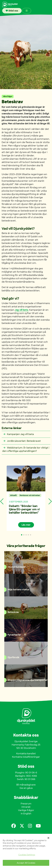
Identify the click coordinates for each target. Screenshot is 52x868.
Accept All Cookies (26, 863)
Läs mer (26, 525)
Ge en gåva (26, 788)
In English (26, 814)
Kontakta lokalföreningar (26, 757)
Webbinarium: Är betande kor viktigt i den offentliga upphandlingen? (26, 449)
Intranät (26, 807)
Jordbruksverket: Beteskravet (21, 441)
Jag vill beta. (22, 310)
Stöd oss (12, 11)
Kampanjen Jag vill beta (18, 434)
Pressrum (26, 804)
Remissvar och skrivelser (30, 495)
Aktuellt (13, 495)
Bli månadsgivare (26, 785)
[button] (22, 535)
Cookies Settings (27, 855)
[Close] (48, 838)
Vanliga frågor (26, 810)
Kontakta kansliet (26, 754)
